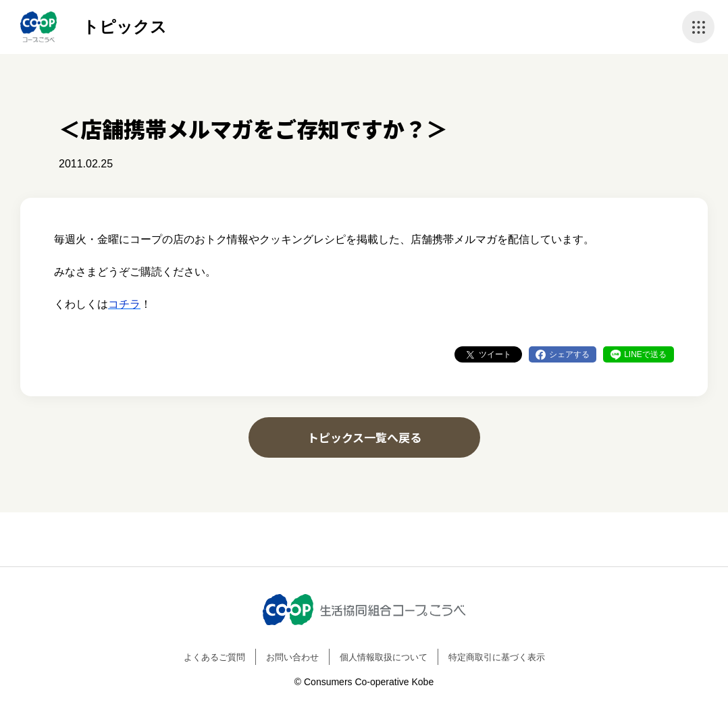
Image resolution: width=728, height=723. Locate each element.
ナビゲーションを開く (698, 27)
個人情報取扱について (384, 657)
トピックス (125, 27)
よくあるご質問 (214, 657)
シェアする (569, 354)
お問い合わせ (292, 657)
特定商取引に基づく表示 (497, 657)
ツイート (495, 354)
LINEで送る (645, 354)
